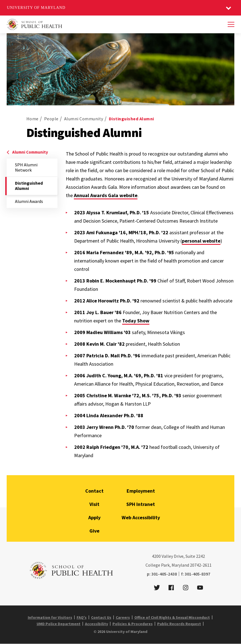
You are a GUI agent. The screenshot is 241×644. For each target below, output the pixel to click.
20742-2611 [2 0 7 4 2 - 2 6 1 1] (201, 565)
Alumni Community (84, 119)
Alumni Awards (29, 201)
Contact (94, 491)
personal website (201, 241)
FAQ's (82, 617)
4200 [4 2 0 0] (156, 556)
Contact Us (101, 617)
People (51, 119)
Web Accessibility (141, 517)
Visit (94, 504)
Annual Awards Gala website (106, 195)
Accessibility (96, 624)
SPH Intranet (141, 504)
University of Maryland (36, 8)
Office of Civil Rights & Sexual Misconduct (172, 617)
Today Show (136, 321)
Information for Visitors (50, 617)
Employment (141, 491)
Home (32, 119)
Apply (94, 517)
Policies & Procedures (133, 624)
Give (94, 531)
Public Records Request (179, 624)
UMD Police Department (59, 624)
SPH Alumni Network (26, 167)
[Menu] (231, 24)
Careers (123, 617)
